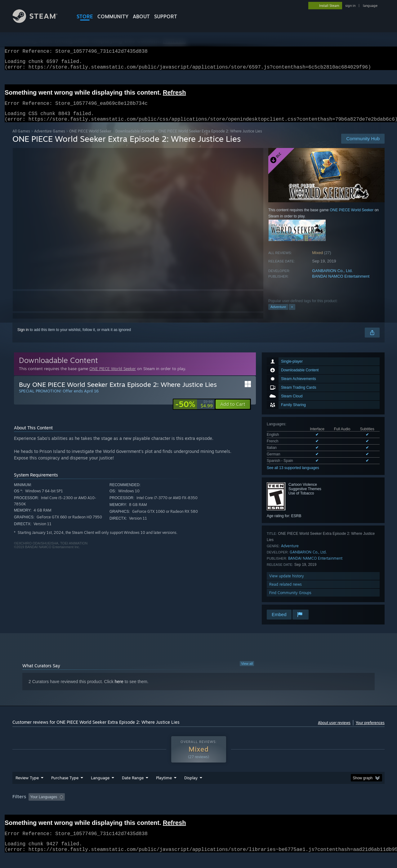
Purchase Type (65, 790)
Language (100, 790)
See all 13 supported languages (293, 475)
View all (247, 671)
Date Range (133, 790)
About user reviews (334, 730)
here (119, 689)
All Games (21, 139)
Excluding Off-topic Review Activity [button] (106, 809)
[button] (233, 412)
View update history (287, 583)
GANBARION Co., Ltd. (332, 278)
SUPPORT (166, 16)
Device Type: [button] (330, 809)
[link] (194, 412)
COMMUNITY (113, 16)
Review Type (27, 790)
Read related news (285, 592)
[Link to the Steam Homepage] (40, 21)
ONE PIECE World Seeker (90, 139)
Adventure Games (50, 139)
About (141, 16)
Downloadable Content (135, 139)
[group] (198, 809)
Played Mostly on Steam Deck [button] (199, 809)
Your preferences (370, 730)
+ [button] (292, 314)
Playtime (164, 790)
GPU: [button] (303, 809)
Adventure (278, 314)
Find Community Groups (290, 600)
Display (191, 790)
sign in (350, 6)
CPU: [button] (283, 809)
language (370, 6)
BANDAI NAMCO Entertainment (341, 284)
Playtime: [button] (154, 809)
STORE (85, 16)
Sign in (23, 337)
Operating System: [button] (251, 809)
